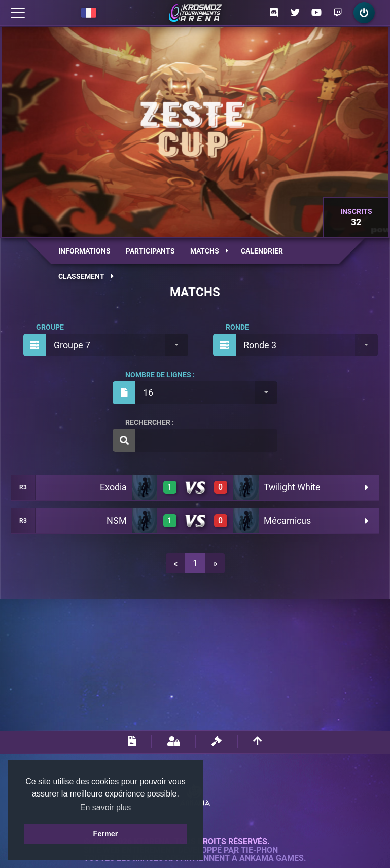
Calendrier (262, 251)
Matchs (209, 251)
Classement (86, 276)
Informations (84, 251)
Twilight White (292, 487)
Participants (150, 251)
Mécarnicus (287, 520)
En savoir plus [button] (106, 807)
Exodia (113, 487)
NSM (117, 520)
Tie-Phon (259, 850)
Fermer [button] (106, 834)
